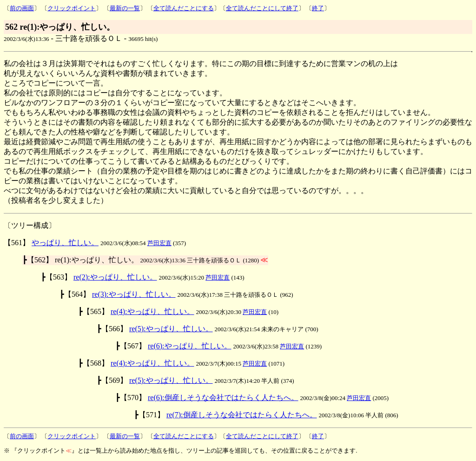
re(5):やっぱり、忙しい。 (171, 329)
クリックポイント (72, 8)
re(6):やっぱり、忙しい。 (190, 346)
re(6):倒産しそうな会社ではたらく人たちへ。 (223, 398)
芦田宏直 (159, 243)
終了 (318, 8)
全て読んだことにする (184, 8)
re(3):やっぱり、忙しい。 (134, 294)
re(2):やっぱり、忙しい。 (115, 277)
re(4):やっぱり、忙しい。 (152, 311)
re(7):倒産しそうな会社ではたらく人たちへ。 (242, 415)
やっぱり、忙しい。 (65, 243)
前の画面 (22, 8)
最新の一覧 (125, 8)
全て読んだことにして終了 (262, 8)
